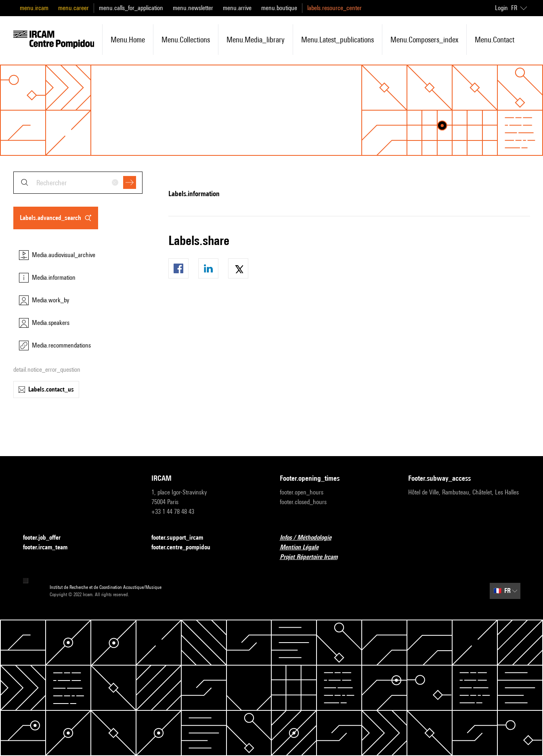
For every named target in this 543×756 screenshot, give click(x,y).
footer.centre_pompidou (186, 548)
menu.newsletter (193, 8)
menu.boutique (279, 8)
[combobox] (78, 183)
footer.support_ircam (182, 538)
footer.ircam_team (50, 548)
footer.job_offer (47, 538)
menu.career (73, 8)
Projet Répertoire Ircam (313, 557)
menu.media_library (256, 40)
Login (501, 8)
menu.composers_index (424, 40)
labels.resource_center (334, 8)
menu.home (128, 40)
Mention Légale (304, 548)
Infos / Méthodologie (310, 538)
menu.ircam (34, 8)
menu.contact (495, 40)
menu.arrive (237, 8)
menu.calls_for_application (131, 8)
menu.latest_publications (338, 40)
